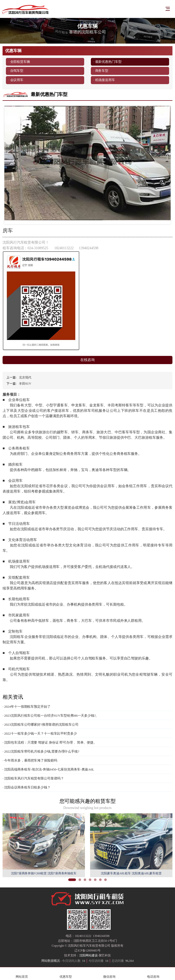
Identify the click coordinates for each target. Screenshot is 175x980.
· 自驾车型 (16, 71)
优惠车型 (66, 974)
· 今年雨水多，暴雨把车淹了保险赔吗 (30, 760)
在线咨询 (87, 360)
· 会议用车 (16, 80)
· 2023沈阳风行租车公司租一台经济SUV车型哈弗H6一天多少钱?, (50, 716)
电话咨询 (153, 974)
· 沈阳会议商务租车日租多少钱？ (27, 787)
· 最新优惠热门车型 (108, 62)
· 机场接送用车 (104, 80)
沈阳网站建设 (88, 955)
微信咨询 (109, 974)
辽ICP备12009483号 (87, 951)
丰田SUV (25, 384)
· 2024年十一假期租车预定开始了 (27, 707)
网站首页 (22, 974)
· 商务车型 (101, 71)
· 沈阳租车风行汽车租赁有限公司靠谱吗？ (33, 778)
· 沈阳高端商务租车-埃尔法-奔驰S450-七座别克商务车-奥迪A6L (48, 769)
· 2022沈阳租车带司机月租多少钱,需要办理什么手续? (41, 751)
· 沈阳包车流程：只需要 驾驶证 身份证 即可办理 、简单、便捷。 (50, 742)
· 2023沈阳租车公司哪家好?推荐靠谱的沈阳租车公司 (41, 724)
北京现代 (25, 377)
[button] (72, 880)
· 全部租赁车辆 (19, 62)
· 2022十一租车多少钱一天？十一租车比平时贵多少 (40, 733)
